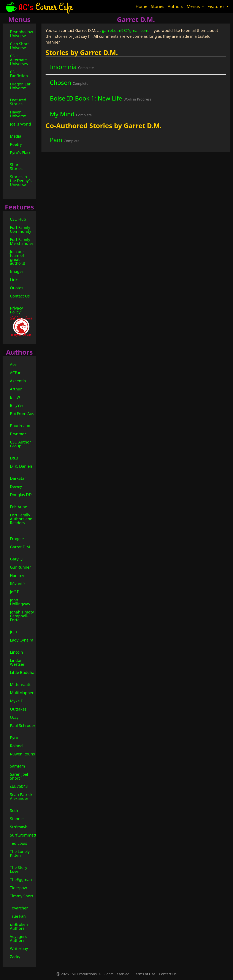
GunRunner (21, 567)
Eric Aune (18, 507)
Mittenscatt (20, 684)
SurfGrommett (23, 835)
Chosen (69, 82)
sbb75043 (19, 786)
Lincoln (17, 652)
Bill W (15, 397)
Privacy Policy (16, 310)
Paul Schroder (23, 725)
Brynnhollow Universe (21, 34)
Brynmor (18, 434)
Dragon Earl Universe (21, 86)
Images (17, 271)
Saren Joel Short (19, 776)
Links (15, 280)
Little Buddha (22, 672)
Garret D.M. (20, 547)
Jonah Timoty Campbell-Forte (22, 616)
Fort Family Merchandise (22, 241)
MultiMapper (22, 693)
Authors (176, 6)
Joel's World (21, 124)
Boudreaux (20, 426)
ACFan (16, 373)
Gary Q (16, 559)
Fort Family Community (21, 229)
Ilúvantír (18, 584)
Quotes (17, 288)
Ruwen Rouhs (22, 754)
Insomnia (72, 67)
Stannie (17, 819)
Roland (16, 746)
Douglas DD (21, 495)
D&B (14, 458)
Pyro (14, 738)
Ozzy (14, 717)
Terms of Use (145, 974)
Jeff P (15, 592)
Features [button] (216, 6)
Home (142, 6)
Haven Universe (18, 114)
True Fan (18, 916)
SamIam (17, 766)
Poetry (16, 144)
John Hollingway (20, 602)
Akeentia (18, 381)
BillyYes (17, 405)
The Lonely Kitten (20, 853)
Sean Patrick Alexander (21, 796)
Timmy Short (22, 896)
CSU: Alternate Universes (19, 60)
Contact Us (20, 296)
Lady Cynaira (22, 640)
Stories (158, 6)
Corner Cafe (39, 7)
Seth (14, 810)
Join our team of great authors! (18, 257)
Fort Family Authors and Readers (21, 519)
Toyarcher (19, 908)
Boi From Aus (22, 414)
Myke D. (17, 701)
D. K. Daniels (21, 466)
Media (16, 136)
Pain (65, 140)
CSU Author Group (21, 444)
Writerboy (19, 949)
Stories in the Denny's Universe (21, 181)
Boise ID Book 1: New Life (101, 98)
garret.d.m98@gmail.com (125, 30)
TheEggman (21, 879)
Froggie (17, 539)
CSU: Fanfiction (19, 74)
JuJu (13, 632)
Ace (13, 364)
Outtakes (18, 709)
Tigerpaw (18, 888)
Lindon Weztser (17, 662)
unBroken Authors (19, 926)
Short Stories (16, 167)
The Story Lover (19, 869)
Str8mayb (19, 827)
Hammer (18, 575)
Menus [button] (194, 6)
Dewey (16, 486)
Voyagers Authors (18, 938)
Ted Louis (18, 843)
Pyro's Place (21, 153)
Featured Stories (18, 102)
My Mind (71, 114)
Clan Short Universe (19, 46)
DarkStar (18, 478)
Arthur (16, 389)
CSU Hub (18, 219)
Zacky (15, 957)
